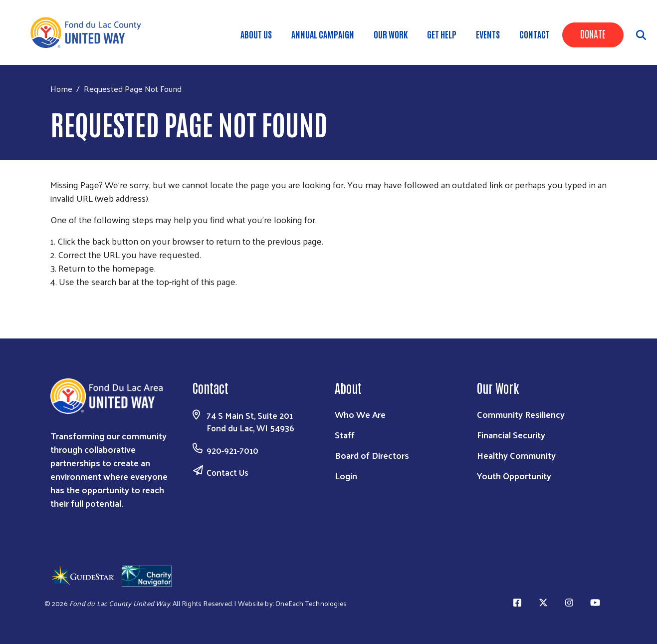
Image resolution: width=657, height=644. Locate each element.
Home (61, 89)
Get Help (442, 34)
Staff (345, 435)
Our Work (391, 34)
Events (488, 34)
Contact (535, 34)
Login (346, 476)
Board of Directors (372, 455)
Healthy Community (516, 455)
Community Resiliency (521, 414)
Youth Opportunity (514, 476)
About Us (256, 34)
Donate (593, 33)
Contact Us (227, 472)
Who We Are (360, 414)
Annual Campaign (323, 34)
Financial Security (511, 435)
